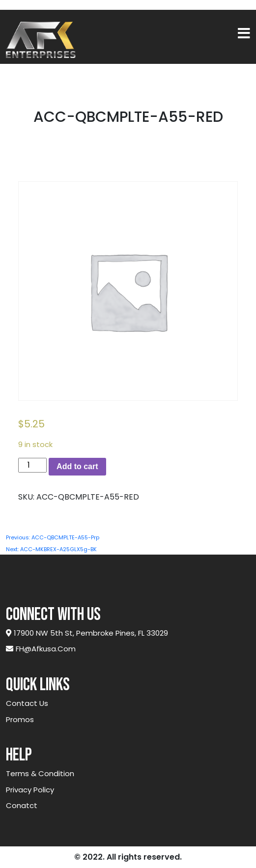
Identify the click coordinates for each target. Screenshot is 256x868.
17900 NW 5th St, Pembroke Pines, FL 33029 (87, 633)
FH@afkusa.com (41, 649)
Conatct (22, 805)
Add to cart (77, 466)
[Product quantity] (32, 465)
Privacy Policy (30, 790)
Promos (20, 719)
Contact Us (27, 703)
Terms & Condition (40, 773)
